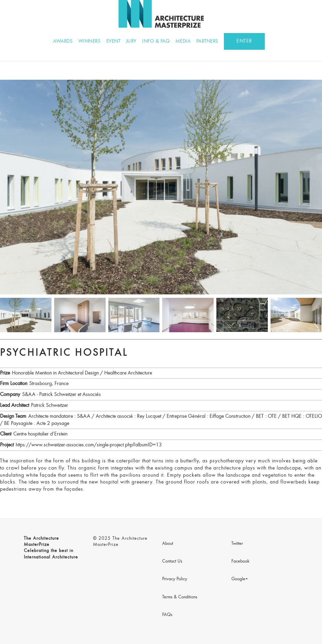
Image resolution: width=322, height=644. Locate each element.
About (168, 544)
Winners (90, 41)
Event (113, 41)
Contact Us (172, 562)
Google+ (240, 579)
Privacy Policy (175, 579)
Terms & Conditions (180, 597)
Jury (131, 41)
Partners (207, 41)
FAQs (167, 615)
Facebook (240, 562)
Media (183, 41)
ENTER (244, 41)
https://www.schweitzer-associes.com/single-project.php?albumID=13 (89, 445)
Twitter (237, 544)
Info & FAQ (156, 41)
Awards (63, 41)
